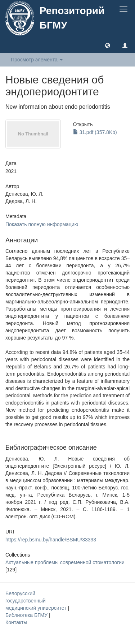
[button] (108, 45)
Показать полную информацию (42, 224)
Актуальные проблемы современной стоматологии (65, 562)
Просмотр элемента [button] (37, 60)
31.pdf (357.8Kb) (95, 132)
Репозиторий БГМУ (72, 18)
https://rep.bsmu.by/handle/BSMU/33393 (51, 540)
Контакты (16, 622)
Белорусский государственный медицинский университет (37, 601)
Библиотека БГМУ (27, 615)
